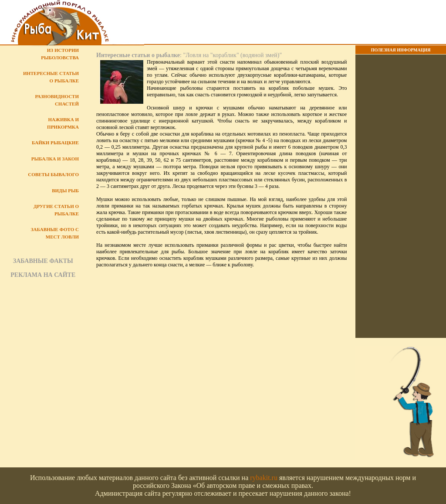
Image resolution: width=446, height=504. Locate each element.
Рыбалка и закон (55, 159)
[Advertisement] (295, 22)
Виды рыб (65, 191)
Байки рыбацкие (55, 143)
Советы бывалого (53, 174)
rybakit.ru (264, 478)
